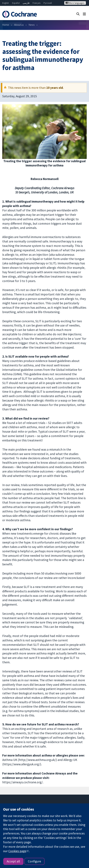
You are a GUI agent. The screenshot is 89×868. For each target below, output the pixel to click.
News (32, 25)
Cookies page (17, 851)
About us (19, 25)
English (6, 3)
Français (37, 3)
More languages (75, 3)
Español (16, 3)
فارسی (26, 3)
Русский (48, 3)
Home (6, 25)
